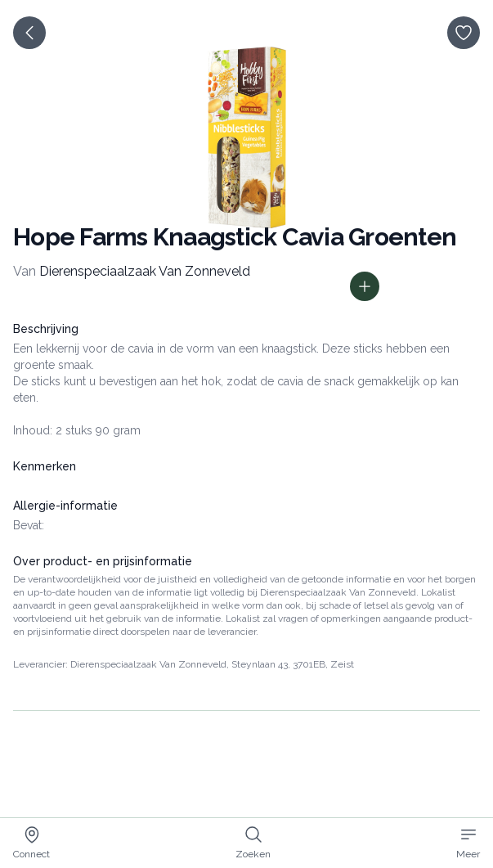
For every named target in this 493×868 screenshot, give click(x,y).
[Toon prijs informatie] (365, 286)
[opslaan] (464, 33)
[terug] (29, 33)
